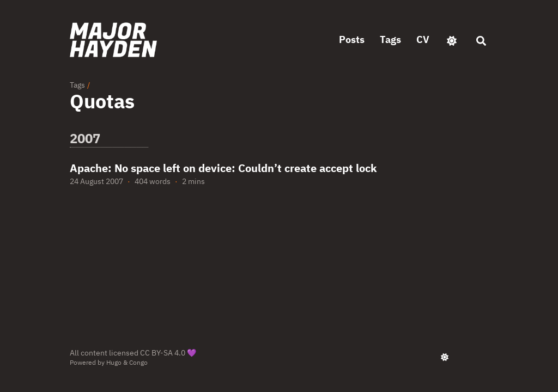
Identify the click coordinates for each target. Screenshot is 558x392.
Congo (138, 362)
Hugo (114, 362)
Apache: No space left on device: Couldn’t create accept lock (223, 168)
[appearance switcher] (452, 40)
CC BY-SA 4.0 (163, 353)
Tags (77, 85)
